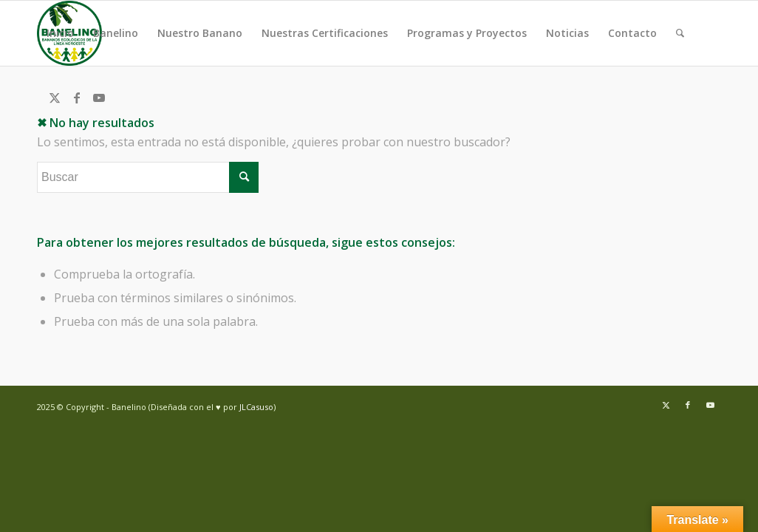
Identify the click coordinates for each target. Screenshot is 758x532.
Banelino (116, 33)
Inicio (60, 33)
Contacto (632, 33)
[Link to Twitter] (55, 98)
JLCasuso (256, 407)
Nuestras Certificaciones (325, 33)
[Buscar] (680, 33)
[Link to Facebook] (77, 98)
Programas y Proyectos (467, 33)
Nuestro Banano (200, 33)
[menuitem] (680, 33)
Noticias (567, 33)
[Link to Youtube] (99, 98)
